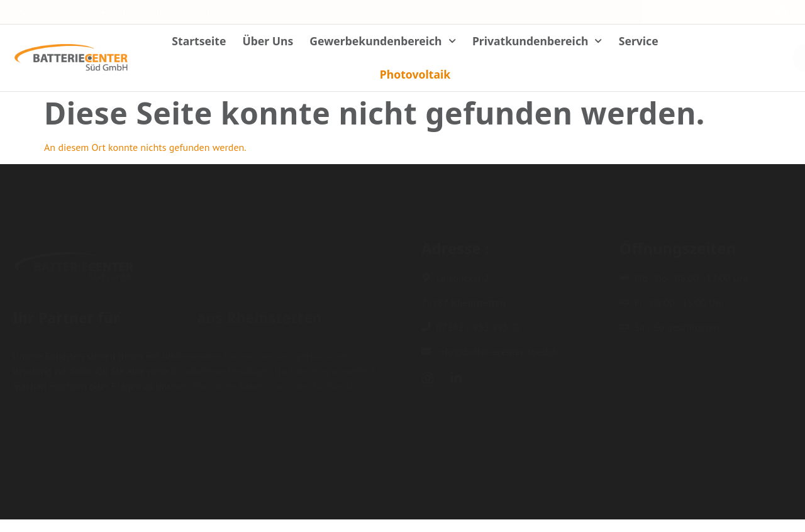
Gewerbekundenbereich (383, 41)
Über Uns (268, 41)
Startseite (199, 41)
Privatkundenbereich (537, 41)
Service (639, 41)
